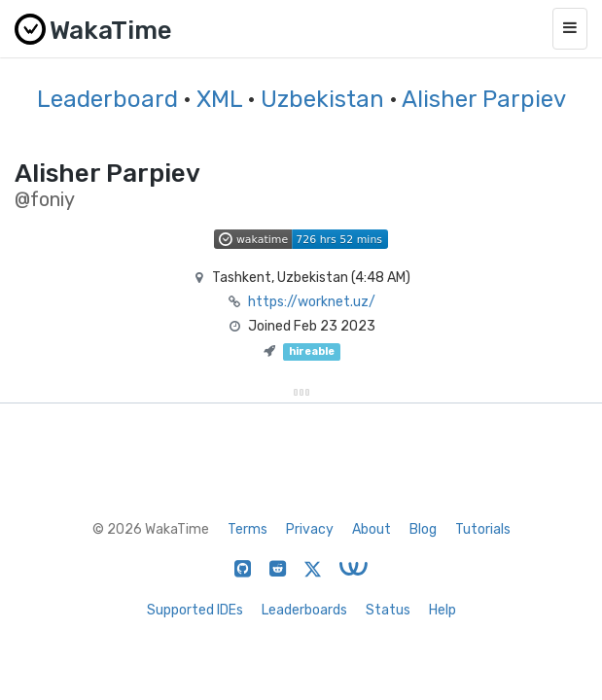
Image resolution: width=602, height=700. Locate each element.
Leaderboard (107, 99)
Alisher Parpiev (484, 99)
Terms (248, 529)
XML (219, 99)
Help (443, 610)
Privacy (310, 529)
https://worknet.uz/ (312, 302)
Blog (423, 529)
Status (388, 610)
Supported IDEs (195, 610)
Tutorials (483, 529)
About (372, 529)
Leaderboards (304, 610)
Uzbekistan (322, 99)
